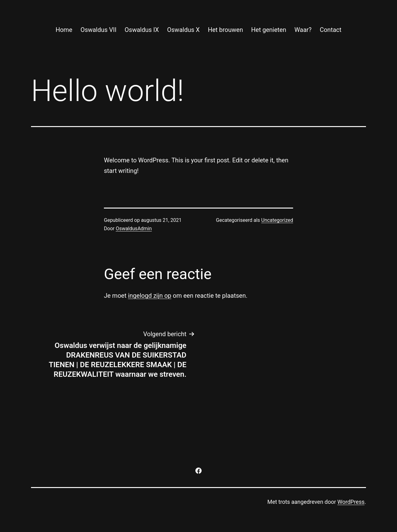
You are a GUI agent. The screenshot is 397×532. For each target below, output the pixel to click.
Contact (331, 30)
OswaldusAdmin (134, 229)
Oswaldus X (183, 30)
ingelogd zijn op (150, 296)
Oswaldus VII (98, 30)
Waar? (303, 30)
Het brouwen (225, 30)
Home (64, 30)
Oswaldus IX (142, 30)
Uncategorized (277, 220)
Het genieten (269, 30)
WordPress (351, 502)
